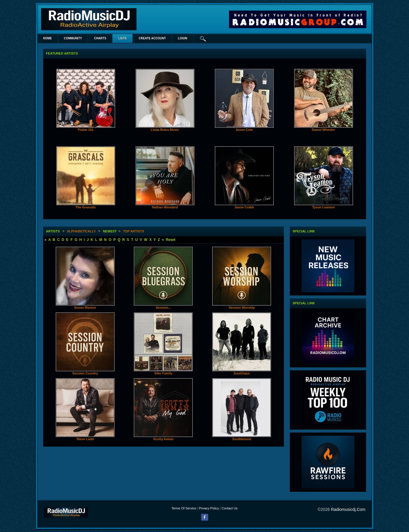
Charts (100, 38)
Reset (171, 240)
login (183, 38)
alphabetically (81, 231)
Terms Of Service (184, 508)
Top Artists (134, 231)
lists (122, 38)
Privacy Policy (209, 508)
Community (73, 38)
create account (152, 38)
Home (48, 38)
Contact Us (230, 508)
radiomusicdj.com (348, 509)
